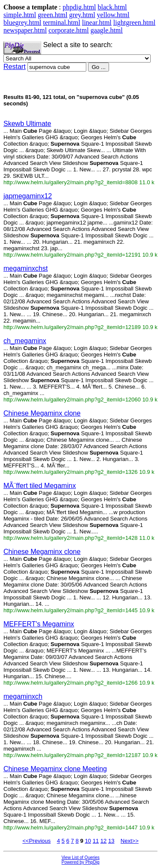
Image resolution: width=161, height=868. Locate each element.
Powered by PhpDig (80, 862)
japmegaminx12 (28, 196)
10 (88, 841)
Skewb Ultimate (27, 124)
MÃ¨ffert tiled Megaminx (40, 486)
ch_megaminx (25, 341)
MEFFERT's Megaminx (39, 624)
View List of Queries (80, 858)
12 (103, 841)
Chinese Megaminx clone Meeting (55, 769)
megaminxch (23, 696)
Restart (15, 67)
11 (96, 841)
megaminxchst (26, 268)
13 (111, 841)
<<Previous (36, 841)
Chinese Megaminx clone (42, 413)
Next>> (130, 841)
